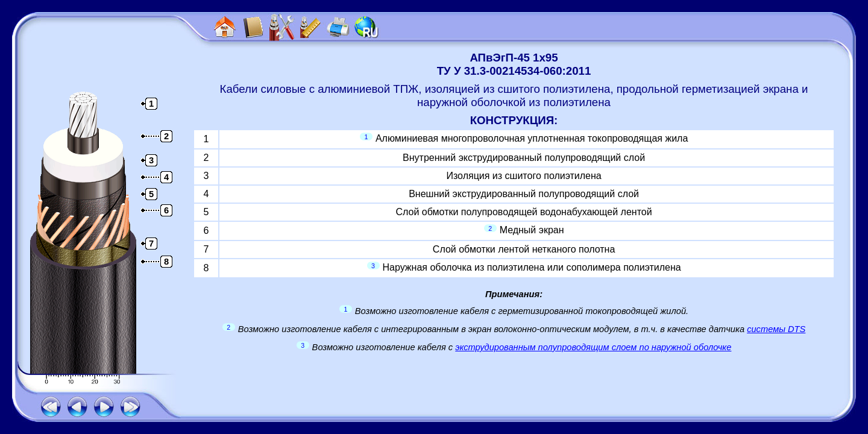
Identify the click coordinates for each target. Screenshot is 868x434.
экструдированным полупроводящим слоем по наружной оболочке (593, 347)
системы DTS (776, 329)
